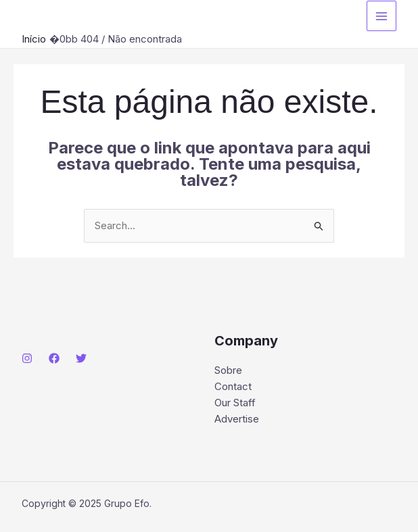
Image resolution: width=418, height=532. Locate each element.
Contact (233, 386)
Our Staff (235, 403)
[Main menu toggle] (382, 16)
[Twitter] (81, 358)
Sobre (228, 370)
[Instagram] (27, 358)
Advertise (237, 419)
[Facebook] (54, 358)
